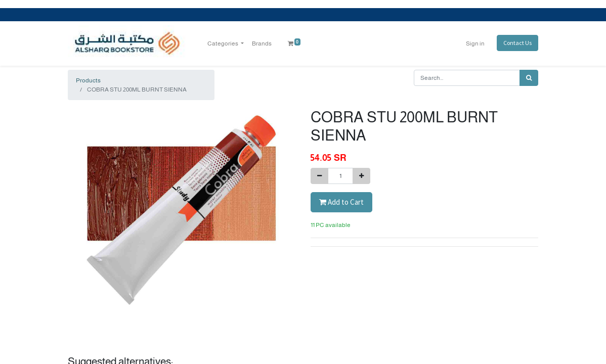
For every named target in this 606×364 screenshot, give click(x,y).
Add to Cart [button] (341, 202)
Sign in (475, 43)
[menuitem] (262, 43)
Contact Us (517, 43)
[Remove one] (319, 176)
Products (88, 80)
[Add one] (361, 176)
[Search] (529, 78)
